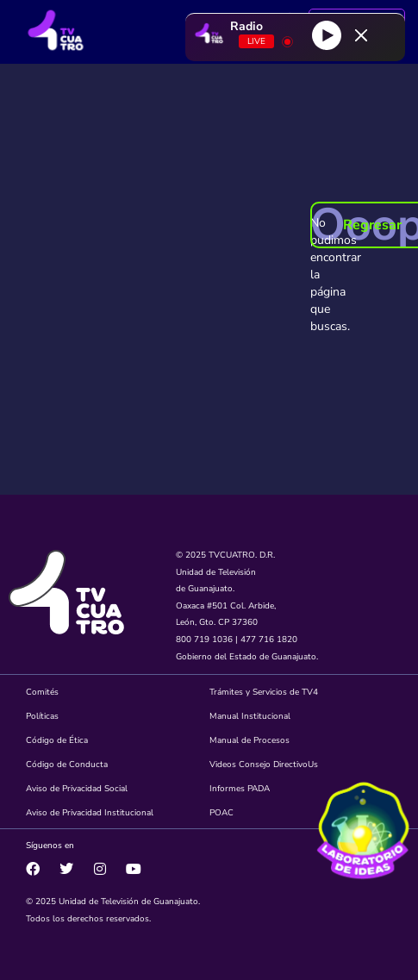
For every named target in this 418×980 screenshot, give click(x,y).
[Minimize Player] (361, 35)
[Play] (327, 35)
